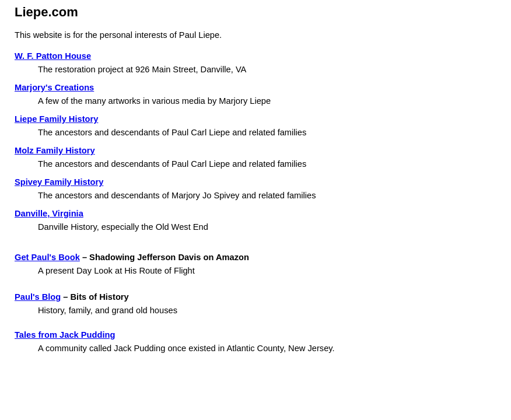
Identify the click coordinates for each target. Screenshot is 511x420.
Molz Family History (55, 150)
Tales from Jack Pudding (65, 335)
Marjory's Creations (54, 87)
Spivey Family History (59, 182)
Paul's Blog (38, 297)
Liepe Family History (56, 119)
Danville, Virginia (49, 213)
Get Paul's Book (47, 257)
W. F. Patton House (53, 56)
